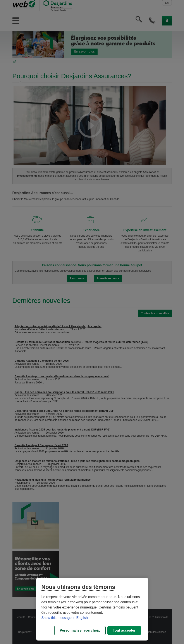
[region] (92, 609)
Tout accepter (124, 630)
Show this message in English (65, 618)
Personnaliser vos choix (80, 630)
